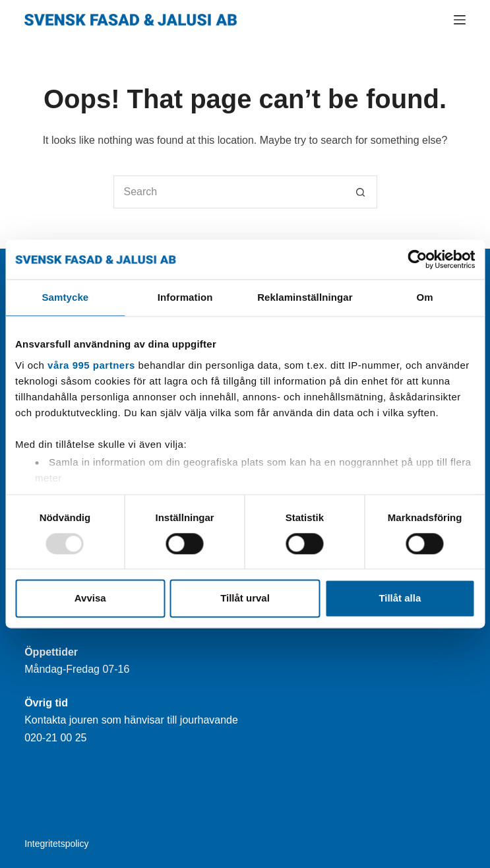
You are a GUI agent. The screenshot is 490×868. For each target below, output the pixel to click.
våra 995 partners (91, 365)
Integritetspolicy (56, 844)
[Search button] (361, 192)
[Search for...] (229, 192)
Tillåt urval (245, 599)
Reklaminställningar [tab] (305, 297)
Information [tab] (185, 297)
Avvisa (90, 599)
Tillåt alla (400, 599)
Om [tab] (425, 297)
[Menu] (460, 20)
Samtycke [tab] (65, 297)
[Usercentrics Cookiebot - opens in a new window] (417, 259)
